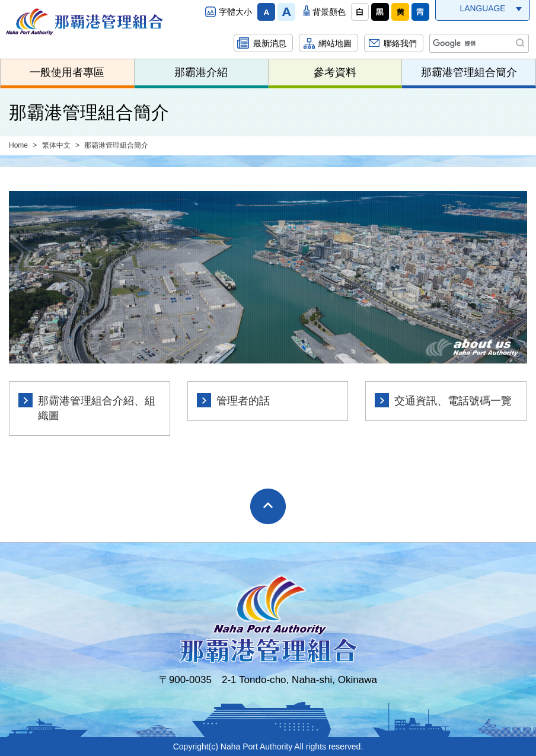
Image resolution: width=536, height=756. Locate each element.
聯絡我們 (400, 43)
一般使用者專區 (67, 72)
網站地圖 (335, 43)
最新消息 (270, 43)
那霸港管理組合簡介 (469, 72)
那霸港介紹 (201, 72)
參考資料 (335, 72)
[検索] (478, 43)
